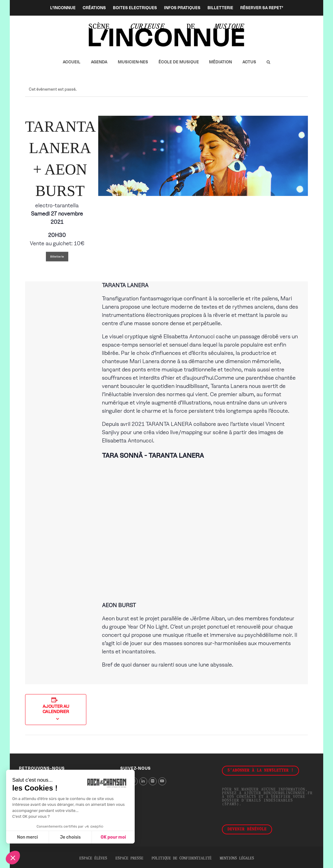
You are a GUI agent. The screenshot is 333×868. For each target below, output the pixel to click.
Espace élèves (93, 859)
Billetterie (57, 256)
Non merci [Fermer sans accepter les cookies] (27, 837)
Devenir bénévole (247, 829)
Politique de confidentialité (181, 859)
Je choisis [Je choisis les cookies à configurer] (70, 837)
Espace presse (129, 859)
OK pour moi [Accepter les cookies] (113, 837)
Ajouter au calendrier (56, 709)
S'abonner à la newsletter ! (260, 771)
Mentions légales (237, 859)
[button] (268, 62)
